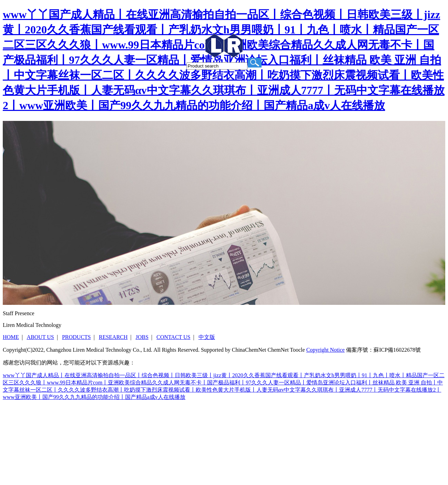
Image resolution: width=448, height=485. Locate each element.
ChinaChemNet (249, 350)
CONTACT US (173, 337)
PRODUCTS (77, 337)
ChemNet (278, 350)
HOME (11, 337)
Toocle (297, 350)
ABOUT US (40, 337)
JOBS (142, 337)
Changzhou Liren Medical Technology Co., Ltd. (99, 350)
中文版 (207, 337)
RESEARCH (113, 337)
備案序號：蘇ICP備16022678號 (383, 350)
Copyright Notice (326, 350)
